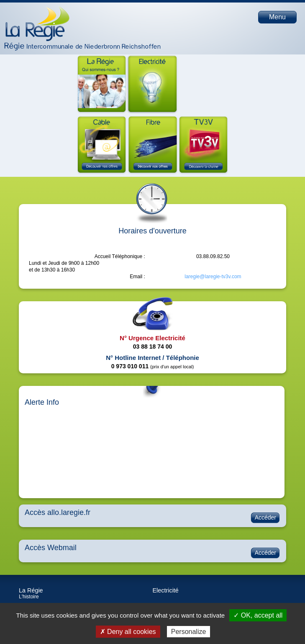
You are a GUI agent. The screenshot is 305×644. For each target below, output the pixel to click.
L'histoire (29, 597)
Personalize (189, 632)
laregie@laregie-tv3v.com (213, 277)
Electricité (166, 590)
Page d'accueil (37, 23)
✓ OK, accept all (258, 615)
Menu (277, 17)
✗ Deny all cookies (128, 632)
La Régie (31, 590)
